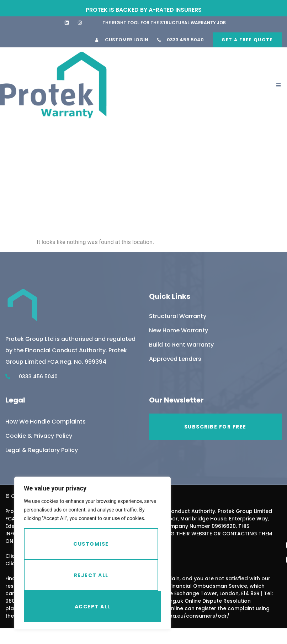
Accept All (93, 607)
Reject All (91, 575)
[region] (92, 553)
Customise (91, 544)
